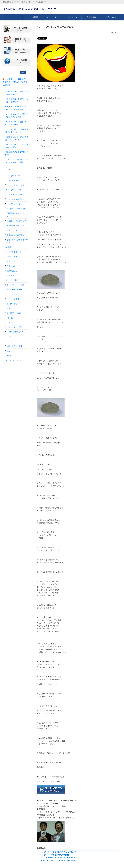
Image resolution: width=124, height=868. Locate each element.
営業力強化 (11, 276)
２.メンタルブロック (14, 190)
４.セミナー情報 (12, 280)
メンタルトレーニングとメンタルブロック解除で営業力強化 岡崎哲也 (16, 82)
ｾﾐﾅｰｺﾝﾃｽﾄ (11, 323)
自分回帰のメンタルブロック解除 (17, 153)
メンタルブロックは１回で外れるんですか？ (58, 852)
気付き (9, 355)
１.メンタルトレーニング (15, 176)
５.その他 (9, 318)
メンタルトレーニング (15, 185)
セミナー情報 (52, 17)
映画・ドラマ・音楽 (15, 346)
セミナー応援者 (13, 299)
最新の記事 (92, 17)
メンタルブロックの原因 (16, 209)
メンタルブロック (14, 204)
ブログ (9, 341)
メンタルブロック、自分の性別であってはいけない (61, 860)
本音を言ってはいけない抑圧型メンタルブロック (17, 138)
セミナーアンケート (15, 290)
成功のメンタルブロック (16, 230)
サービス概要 (32, 17)
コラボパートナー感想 (15, 285)
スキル (9, 337)
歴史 (8, 351)
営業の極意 (11, 266)
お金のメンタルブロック (16, 199)
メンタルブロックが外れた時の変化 (55, 855)
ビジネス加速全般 (14, 252)
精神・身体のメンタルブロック (17, 241)
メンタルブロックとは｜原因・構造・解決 (16, 123)
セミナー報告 (12, 294)
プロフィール (72, 17)
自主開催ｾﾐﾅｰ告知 (14, 313)
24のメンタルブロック (16, 194)
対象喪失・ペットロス (15, 226)
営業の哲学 (11, 261)
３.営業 (8, 247)
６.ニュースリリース (14, 360)
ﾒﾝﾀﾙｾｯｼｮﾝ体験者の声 (15, 332)
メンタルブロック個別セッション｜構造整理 (17, 100)
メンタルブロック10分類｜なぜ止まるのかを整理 (17, 116)
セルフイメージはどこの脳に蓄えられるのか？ (59, 858)
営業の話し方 (12, 271)
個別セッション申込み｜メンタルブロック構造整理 (17, 108)
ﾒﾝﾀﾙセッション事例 (15, 327)
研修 (8, 308)
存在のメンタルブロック (16, 221)
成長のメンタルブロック (16, 235)
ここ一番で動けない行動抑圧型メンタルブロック (17, 131)
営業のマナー (12, 257)
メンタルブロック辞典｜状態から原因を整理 (17, 93)
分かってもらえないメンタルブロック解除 (17, 146)
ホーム (13, 17)
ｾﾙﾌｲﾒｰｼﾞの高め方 (14, 180)
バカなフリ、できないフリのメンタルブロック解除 (17, 161)
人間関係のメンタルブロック (17, 215)
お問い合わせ (111, 17)
